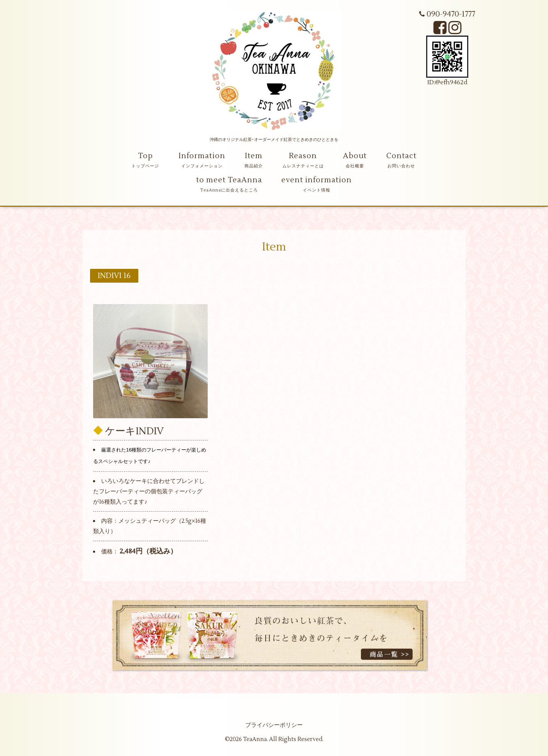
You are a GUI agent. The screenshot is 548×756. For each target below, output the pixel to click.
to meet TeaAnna (229, 180)
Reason (303, 156)
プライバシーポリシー (274, 725)
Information (202, 156)
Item (254, 156)
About (355, 156)
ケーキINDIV (134, 431)
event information (317, 180)
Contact (401, 156)
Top (145, 156)
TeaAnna (255, 739)
